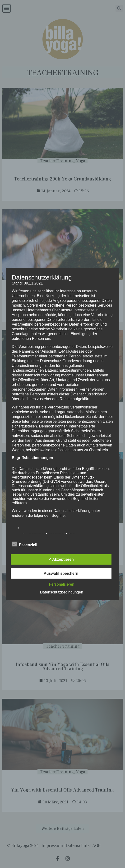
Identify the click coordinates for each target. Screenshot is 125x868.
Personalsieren (62, 584)
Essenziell (25, 544)
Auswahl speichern (61, 573)
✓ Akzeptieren (61, 559)
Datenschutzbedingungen (62, 592)
